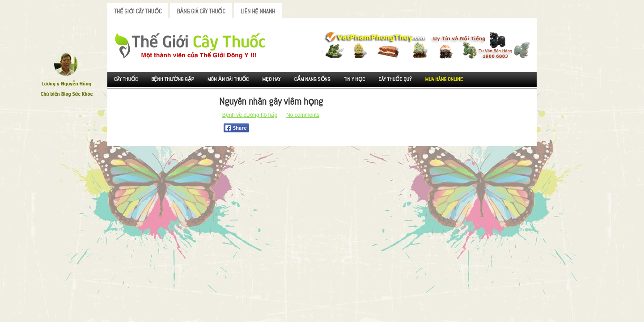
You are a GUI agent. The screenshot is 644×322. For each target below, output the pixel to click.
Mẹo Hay (271, 79)
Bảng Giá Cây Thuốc (201, 11)
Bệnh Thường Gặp (173, 79)
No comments (303, 115)
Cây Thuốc (126, 79)
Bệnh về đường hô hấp (250, 115)
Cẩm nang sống (312, 79)
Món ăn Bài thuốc (228, 79)
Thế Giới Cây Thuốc (138, 11)
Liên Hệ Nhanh (258, 11)
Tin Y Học (355, 79)
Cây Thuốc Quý (395, 79)
